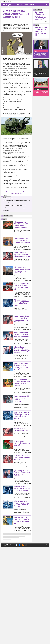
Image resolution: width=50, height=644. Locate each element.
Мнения (32, 5)
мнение (37, 25)
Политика (36, 51)
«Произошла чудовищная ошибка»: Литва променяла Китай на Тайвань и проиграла (22, 432)
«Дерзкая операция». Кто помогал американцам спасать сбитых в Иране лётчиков (22, 303)
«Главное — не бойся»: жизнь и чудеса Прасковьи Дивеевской (22, 539)
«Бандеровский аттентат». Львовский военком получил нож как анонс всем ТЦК (22, 415)
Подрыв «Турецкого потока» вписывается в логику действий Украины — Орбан (41, 73)
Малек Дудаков (27, 377)
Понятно (44, 634)
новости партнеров (8, 216)
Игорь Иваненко (27, 518)
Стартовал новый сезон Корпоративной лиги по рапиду (15, 204)
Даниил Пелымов (27, 362)
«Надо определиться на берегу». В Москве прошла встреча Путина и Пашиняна (22, 555)
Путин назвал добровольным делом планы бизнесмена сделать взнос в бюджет (41, 16)
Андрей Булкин (27, 329)
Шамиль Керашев (27, 250)
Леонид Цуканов (27, 313)
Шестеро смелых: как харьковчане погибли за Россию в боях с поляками (22, 254)
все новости (37, 22)
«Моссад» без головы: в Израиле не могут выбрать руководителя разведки (22, 570)
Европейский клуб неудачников (10, 199)
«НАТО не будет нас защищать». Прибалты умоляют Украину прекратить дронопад (21, 225)
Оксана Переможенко (7, 20)
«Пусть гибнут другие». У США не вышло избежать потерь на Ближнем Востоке (22, 481)
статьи (5, 219)
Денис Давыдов (27, 629)
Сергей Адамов (27, 458)
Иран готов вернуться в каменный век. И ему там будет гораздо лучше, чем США (41, 31)
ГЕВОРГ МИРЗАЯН (38, 37)
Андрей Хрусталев (27, 426)
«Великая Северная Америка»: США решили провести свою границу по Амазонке (22, 382)
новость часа (39, 10)
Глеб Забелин (28, 297)
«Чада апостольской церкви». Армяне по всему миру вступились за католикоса (22, 286)
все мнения (45, 37)
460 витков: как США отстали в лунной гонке (21, 495)
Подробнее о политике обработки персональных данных (27, 634)
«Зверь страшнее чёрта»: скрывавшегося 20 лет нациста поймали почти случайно (22, 352)
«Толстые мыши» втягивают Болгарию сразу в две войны (22, 509)
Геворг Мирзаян (27, 393)
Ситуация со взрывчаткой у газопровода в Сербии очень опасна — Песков (41, 54)
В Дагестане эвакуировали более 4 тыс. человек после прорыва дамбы (41, 93)
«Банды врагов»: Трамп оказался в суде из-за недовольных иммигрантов (22, 240)
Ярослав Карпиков (27, 264)
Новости (19, 5)
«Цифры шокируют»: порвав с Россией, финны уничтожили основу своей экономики (22, 602)
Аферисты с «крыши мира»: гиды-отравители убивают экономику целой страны (22, 319)
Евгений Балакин (27, 549)
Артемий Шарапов (27, 504)
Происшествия (37, 89)
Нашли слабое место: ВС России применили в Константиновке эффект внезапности (21, 448)
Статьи (26, 5)
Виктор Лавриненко (26, 235)
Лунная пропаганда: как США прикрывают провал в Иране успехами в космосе (22, 367)
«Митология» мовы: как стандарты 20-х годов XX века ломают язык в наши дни (22, 618)
